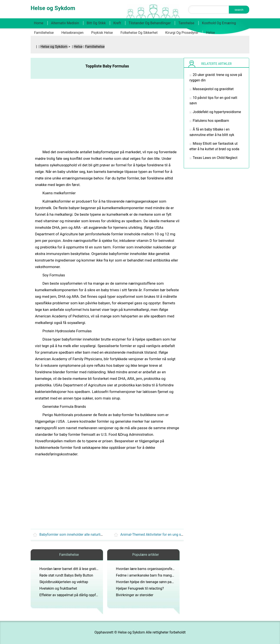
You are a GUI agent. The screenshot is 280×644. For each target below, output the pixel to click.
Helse (211, 33)
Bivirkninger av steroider (135, 595)
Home (39, 23)
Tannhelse (186, 23)
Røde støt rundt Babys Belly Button (66, 575)
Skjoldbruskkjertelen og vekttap (64, 582)
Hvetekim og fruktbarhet (58, 588)
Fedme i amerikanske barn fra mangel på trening (153, 575)
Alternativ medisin (65, 23)
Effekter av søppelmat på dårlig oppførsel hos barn (79, 595)
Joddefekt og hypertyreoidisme (217, 112)
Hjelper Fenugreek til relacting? (140, 588)
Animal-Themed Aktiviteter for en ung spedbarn (157, 535)
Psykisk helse (102, 33)
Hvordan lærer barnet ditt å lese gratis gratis (73, 569)
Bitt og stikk (96, 23)
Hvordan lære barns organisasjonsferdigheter (151, 569)
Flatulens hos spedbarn (211, 121)
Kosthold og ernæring (219, 23)
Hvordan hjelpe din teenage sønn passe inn (149, 582)
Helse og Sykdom (54, 47)
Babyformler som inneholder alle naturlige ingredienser (82, 535)
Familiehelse (44, 33)
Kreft (117, 23)
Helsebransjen (72, 33)
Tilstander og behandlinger (150, 23)
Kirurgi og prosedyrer (182, 33)
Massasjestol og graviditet (213, 89)
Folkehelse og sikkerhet (139, 33)
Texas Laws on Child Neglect (215, 158)
